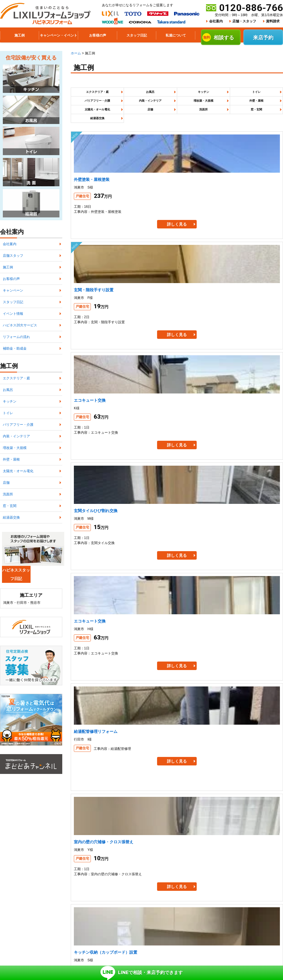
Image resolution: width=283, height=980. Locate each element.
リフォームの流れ (16, 373)
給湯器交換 (177, 124)
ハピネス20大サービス (20, 357)
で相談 (142, 965)
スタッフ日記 (13, 325)
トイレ (219, 95)
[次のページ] (236, 605)
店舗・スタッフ (244, 21)
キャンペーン (13, 309)
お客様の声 (11, 294)
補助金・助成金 (15, 389)
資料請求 (273, 21)
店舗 (262, 109)
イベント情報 (13, 341)
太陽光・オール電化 (219, 109)
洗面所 (92, 124)
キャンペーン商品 (202, 893)
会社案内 (216, 21)
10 (221, 605)
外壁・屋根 (177, 109)
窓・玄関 (134, 124)
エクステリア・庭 (92, 95)
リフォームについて (111, 893)
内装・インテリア (92, 109)
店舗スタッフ (13, 262)
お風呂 (134, 95)
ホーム (76, 53)
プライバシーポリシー (91, 902)
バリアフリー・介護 (262, 95)
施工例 (8, 278)
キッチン (177, 95)
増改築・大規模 (134, 109)
